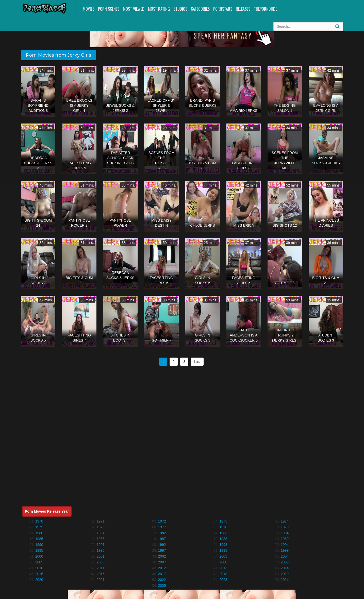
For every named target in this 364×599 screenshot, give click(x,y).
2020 (39, 580)
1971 (101, 521)
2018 (223, 574)
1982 (162, 533)
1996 (101, 550)
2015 (39, 574)
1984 (285, 533)
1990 (39, 545)
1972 (162, 521)
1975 (39, 527)
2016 (101, 574)
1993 (223, 545)
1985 (39, 539)
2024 (285, 580)
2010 (39, 568)
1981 (101, 533)
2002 (162, 556)
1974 (285, 521)
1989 (285, 539)
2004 (285, 556)
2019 (285, 574)
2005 (39, 562)
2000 (39, 556)
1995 (39, 550)
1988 (223, 539)
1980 (39, 533)
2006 (101, 562)
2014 (285, 568)
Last (197, 362)
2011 (101, 568)
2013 (223, 568)
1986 (101, 539)
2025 (162, 586)
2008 (223, 562)
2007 (162, 562)
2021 (101, 580)
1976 (101, 527)
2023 (223, 580)
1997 (162, 550)
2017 (162, 574)
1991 (101, 545)
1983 (223, 533)
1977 (162, 527)
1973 (223, 521)
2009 (285, 562)
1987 (162, 539)
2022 (162, 580)
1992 (162, 545)
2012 (162, 568)
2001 (101, 556)
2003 (223, 556)
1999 (285, 550)
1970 (39, 521)
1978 (223, 527)
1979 (285, 527)
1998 (223, 550)
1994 (285, 545)
